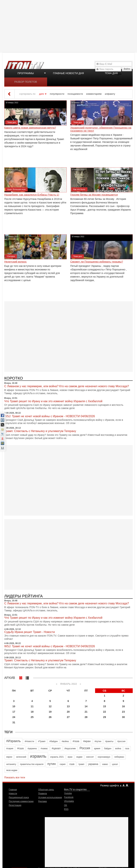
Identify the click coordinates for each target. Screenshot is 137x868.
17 (14, 712)
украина (93, 764)
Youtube (68, 793)
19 (50, 712)
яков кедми (12, 770)
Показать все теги (15, 777)
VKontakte (69, 801)
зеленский (21, 757)
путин (51, 764)
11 (32, 706)
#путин (98, 741)
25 (32, 717)
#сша (20, 748)
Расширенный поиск (19, 797)
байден (108, 749)
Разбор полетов (26, 82)
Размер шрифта (110, 785)
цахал (115, 764)
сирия (63, 764)
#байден (54, 741)
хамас (105, 764)
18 (32, 712)
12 (50, 706)
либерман (119, 757)
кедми (79, 757)
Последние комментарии (21, 801)
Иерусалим (70, 749)
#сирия (10, 749)
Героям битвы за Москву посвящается (94, 195)
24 (14, 717)
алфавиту (110, 94)
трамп (81, 764)
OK (66, 805)
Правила (43, 794)
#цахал (56, 748)
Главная (13, 790)
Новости (13, 794)
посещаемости (75, 94)
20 (68, 712)
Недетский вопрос (16, 262)
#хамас (44, 749)
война (118, 749)
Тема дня (111, 73)
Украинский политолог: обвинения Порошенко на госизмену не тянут (101, 129)
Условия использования (50, 797)
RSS (66, 809)
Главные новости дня (68, 73)
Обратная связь (46, 790)
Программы (26, 73)
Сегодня (11, 256)
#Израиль (13, 741)
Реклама (42, 801)
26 (50, 717)
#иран (87, 741)
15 (105, 706)
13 (68, 706)
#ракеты (109, 741)
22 (105, 712)
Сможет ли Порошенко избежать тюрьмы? (97, 262)
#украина (32, 749)
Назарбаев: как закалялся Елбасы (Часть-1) (32, 195)
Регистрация (15, 805)
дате (41, 94)
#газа (76, 741)
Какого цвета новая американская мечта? (30, 128)
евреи (9, 757)
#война (65, 741)
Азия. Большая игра (16, 189)
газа (127, 749)
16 (123, 706)
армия (97, 749)
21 (86, 712)
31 (14, 722)
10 (14, 706)
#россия (121, 741)
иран (70, 757)
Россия (85, 748)
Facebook (69, 797)
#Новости (29, 741)
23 (123, 712)
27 (68, 717)
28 (86, 717)
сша (72, 764)
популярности (57, 94)
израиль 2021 (57, 757)
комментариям (94, 94)
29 (105, 717)
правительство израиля (32, 764)
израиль (38, 756)
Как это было (79, 189)
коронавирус (104, 757)
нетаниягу (11, 764)
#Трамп (42, 741)
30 (123, 717)
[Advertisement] (69, 26)
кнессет (90, 757)
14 (86, 706)
